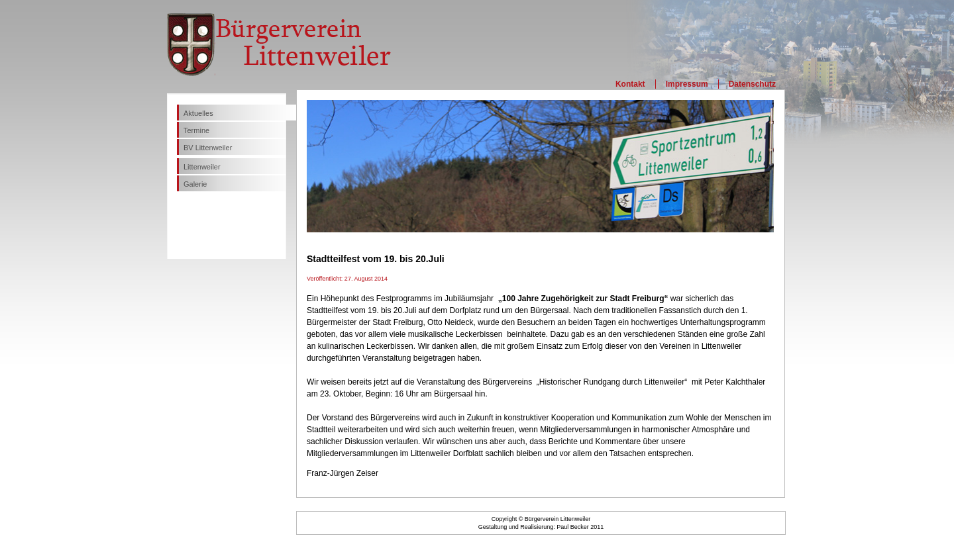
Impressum (687, 84)
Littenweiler (202, 167)
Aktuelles (198, 113)
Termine (196, 130)
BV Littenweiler (208, 148)
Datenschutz (752, 84)
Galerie (195, 184)
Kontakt (630, 84)
